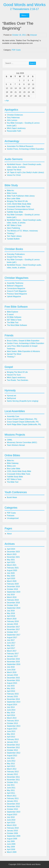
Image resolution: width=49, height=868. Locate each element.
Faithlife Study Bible (15, 212)
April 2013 (11, 737)
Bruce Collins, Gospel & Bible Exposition (23, 341)
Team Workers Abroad (16, 445)
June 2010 (11, 820)
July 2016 (11, 667)
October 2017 (12, 632)
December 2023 (13, 552)
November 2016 (13, 662)
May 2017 (11, 646)
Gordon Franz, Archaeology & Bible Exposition (25, 149)
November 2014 (13, 699)
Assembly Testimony (15, 283)
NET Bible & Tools (14, 225)
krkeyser (34, 35)
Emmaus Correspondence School (20, 209)
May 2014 (11, 713)
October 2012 (12, 750)
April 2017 (11, 648)
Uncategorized (13, 518)
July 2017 (11, 640)
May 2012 (11, 764)
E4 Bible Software (14, 317)
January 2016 (12, 675)
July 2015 (11, 686)
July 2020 (11, 573)
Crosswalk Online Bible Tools (19, 207)
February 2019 (13, 600)
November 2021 (13, 557)
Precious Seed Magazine (17, 294)
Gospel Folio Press (15, 257)
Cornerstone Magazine (16, 288)
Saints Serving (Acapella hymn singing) (23, 401)
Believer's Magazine (15, 286)
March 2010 (12, 825)
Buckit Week (12, 497)
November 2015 (13, 680)
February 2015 (13, 694)
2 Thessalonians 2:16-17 (24, 9)
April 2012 (11, 766)
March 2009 (12, 852)
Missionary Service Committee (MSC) (22, 442)
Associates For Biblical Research (20, 146)
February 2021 (13, 568)
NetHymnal (11, 398)
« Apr (7, 101)
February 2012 (13, 772)
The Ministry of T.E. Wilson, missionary (22, 231)
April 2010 (11, 823)
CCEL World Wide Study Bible (19, 204)
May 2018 (11, 613)
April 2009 (11, 849)
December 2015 (13, 678)
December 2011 (13, 777)
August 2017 (12, 637)
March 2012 (12, 769)
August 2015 (12, 683)
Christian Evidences (15, 115)
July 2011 (11, 785)
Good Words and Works (24, 5)
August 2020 (12, 570)
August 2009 (12, 839)
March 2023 (12, 554)
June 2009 (11, 844)
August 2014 (12, 705)
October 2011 (12, 782)
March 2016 (12, 672)
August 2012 (12, 756)
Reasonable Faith (14, 131)
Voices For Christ (14, 175)
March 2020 (12, 581)
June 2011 (11, 788)
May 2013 (11, 734)
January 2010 (12, 831)
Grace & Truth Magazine (17, 291)
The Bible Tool (13, 323)
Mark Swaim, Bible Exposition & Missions (23, 351)
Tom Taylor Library (14, 236)
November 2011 (13, 780)
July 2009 (11, 841)
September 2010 (14, 812)
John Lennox (12, 120)
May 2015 (11, 688)
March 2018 (12, 619)
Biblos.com (11, 466)
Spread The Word (14, 170)
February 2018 (13, 621)
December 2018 (13, 603)
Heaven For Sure (14, 375)
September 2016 (14, 664)
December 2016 (13, 659)
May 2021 (11, 560)
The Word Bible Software (17, 325)
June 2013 (11, 731)
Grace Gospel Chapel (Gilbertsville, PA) (23, 422)
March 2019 (12, 597)
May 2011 (11, 790)
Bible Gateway (13, 463)
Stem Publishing (13, 228)
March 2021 (12, 565)
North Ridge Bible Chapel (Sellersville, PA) (24, 424)
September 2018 (14, 608)
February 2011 (13, 798)
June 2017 (11, 643)
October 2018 (12, 605)
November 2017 (13, 629)
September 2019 (14, 592)
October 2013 (12, 723)
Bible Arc (10, 191)
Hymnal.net (11, 396)
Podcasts (11, 516)
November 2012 (13, 747)
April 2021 (11, 562)
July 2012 (11, 758)
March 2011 (12, 796)
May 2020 (11, 576)
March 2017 (12, 651)
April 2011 (11, 793)
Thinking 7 (11, 233)
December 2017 (13, 627)
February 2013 (13, 739)
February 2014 (13, 721)
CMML (10, 440)
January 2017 (12, 656)
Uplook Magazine (14, 296)
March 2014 (12, 718)
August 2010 (12, 815)
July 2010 (11, 817)
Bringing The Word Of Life (17, 201)
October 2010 (12, 809)
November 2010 (13, 806)
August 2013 (12, 729)
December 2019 (13, 587)
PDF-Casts (16, 50)
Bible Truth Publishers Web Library (21, 196)
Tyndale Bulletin (13, 239)
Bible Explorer (13, 312)
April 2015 (11, 691)
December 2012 (13, 745)
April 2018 (11, 616)
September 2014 (14, 702)
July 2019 (11, 595)
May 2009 (11, 847)
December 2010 (13, 804)
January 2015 (12, 696)
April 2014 (11, 715)
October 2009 (12, 833)
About (9, 534)
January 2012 (12, 774)
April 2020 (11, 578)
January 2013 (12, 742)
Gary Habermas (13, 118)
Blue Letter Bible (13, 199)
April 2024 (11, 549)
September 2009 (14, 836)
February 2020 (13, 584)
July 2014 (11, 707)
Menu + (24, 15)
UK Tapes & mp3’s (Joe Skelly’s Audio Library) (25, 172)
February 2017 (13, 654)
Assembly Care (13, 416)
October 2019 (12, 589)
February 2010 (13, 828)
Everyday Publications (16, 254)
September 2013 (14, 726)
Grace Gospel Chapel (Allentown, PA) (22, 419)
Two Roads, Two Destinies (17, 380)
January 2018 (12, 624)
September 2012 (14, 753)
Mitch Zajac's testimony (16, 128)
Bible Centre (12, 193)
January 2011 (12, 801)
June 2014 (11, 710)
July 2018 (11, 611)
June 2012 (11, 761)
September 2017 (14, 635)
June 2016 (11, 670)
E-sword (10, 314)
